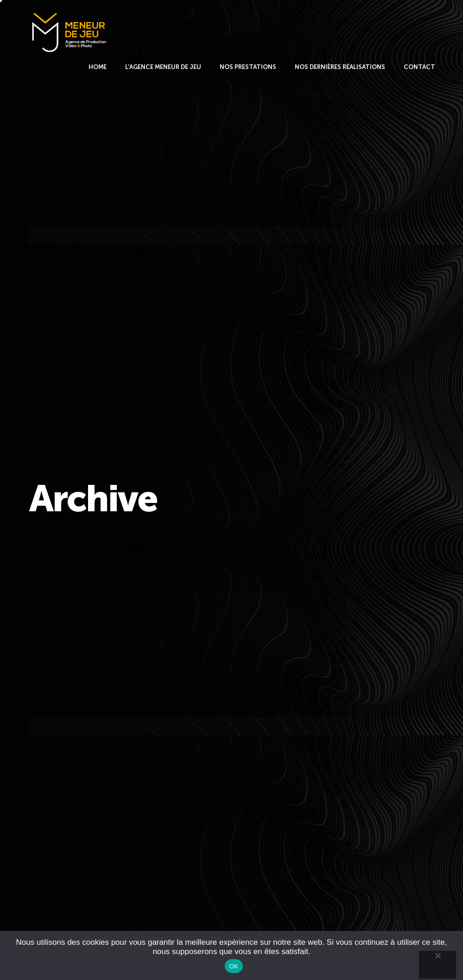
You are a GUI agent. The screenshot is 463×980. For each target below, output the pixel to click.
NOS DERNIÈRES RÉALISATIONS (340, 67)
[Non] (438, 965)
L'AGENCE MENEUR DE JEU (163, 67)
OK (234, 966)
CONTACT (419, 67)
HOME (98, 67)
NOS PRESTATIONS (248, 67)
